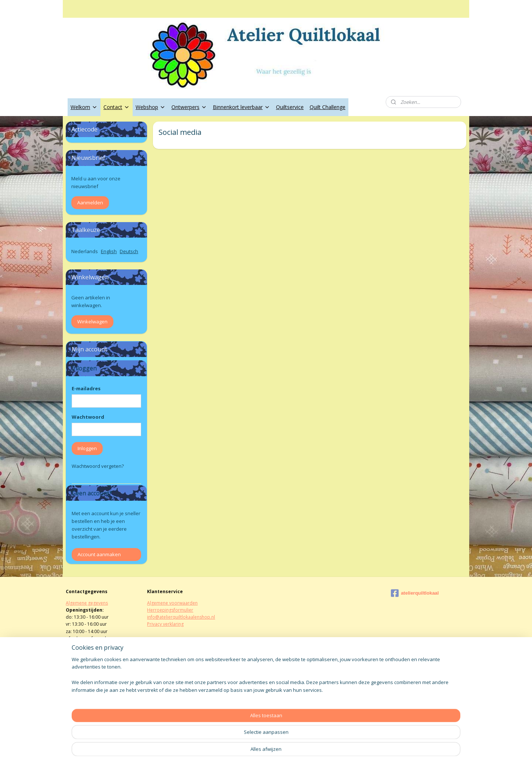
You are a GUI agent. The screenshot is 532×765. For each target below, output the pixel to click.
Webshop (151, 107)
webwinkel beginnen (286, 752)
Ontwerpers (189, 107)
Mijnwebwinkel (350, 752)
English (109, 251)
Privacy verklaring (165, 624)
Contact (117, 107)
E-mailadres (86, 388)
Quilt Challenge (328, 107)
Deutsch (129, 251)
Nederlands (85, 251)
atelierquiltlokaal (415, 593)
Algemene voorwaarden (172, 603)
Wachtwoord (88, 417)
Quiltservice (290, 107)
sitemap (242, 752)
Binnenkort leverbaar (241, 107)
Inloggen (87, 448)
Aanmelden (90, 203)
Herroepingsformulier (170, 610)
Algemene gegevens (87, 603)
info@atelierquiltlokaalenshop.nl (181, 617)
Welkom (84, 107)
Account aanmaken (99, 554)
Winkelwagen (92, 322)
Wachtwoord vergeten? (98, 466)
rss (258, 752)
